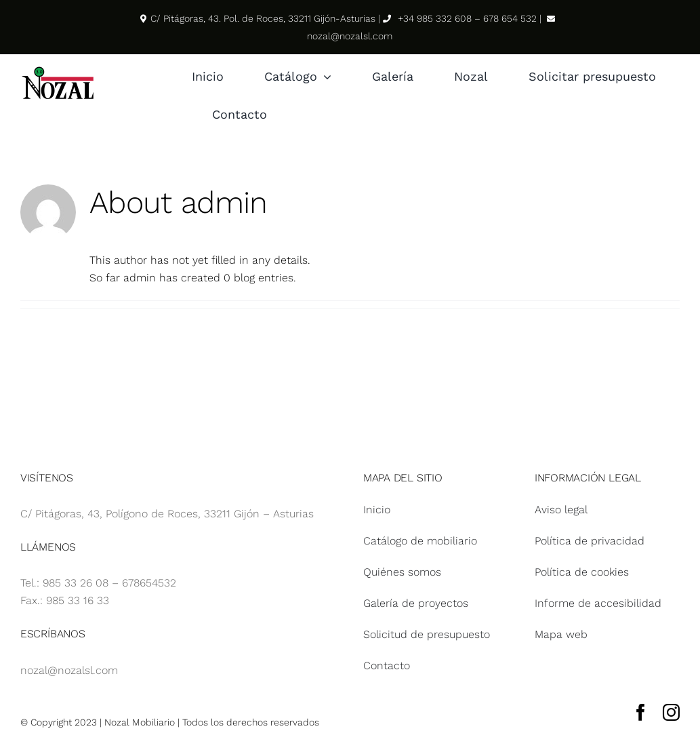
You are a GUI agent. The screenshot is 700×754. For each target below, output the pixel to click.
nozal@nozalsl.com (69, 670)
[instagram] (671, 712)
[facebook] (641, 712)
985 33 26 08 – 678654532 (109, 583)
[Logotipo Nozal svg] (58, 70)
